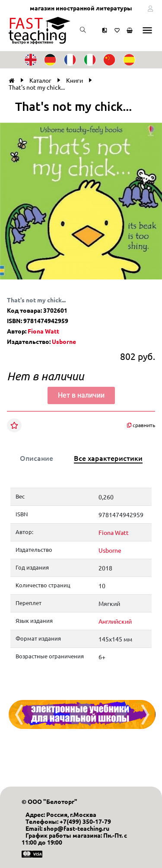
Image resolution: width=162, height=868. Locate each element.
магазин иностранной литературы (81, 8)
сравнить (141, 425)
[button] (154, 128)
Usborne (64, 341)
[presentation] (19, 715)
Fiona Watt (43, 331)
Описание (37, 458)
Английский (115, 621)
